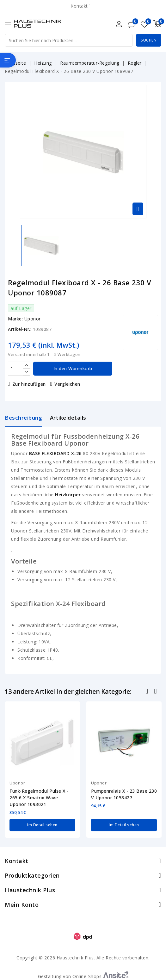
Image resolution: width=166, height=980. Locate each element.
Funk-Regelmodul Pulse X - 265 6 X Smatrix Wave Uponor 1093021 (39, 798)
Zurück (148, 692)
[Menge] (15, 369)
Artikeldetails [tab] (68, 418)
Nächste (156, 692)
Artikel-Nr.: (20, 329)
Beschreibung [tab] (23, 418)
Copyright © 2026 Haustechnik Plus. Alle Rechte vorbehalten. (83, 958)
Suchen (149, 40)
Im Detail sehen (42, 825)
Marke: (15, 319)
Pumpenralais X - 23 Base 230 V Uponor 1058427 (124, 794)
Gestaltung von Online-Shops (83, 976)
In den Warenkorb (73, 368)
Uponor (33, 319)
